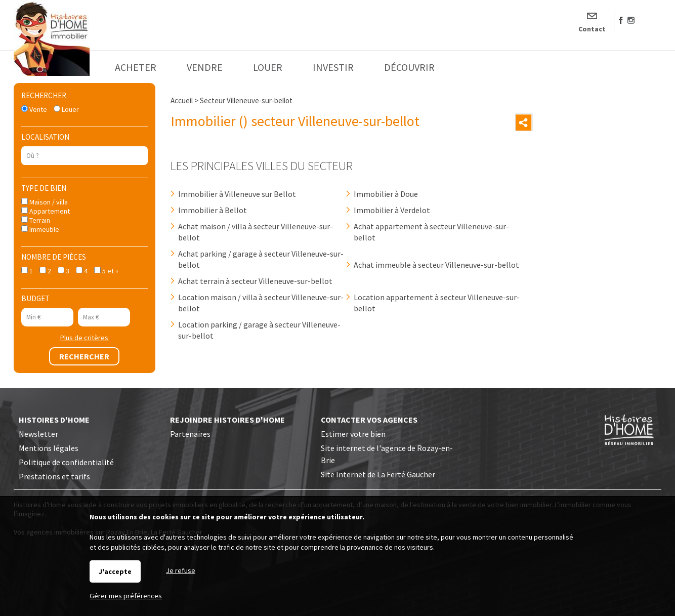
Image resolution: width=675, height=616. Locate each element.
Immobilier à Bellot (213, 210)
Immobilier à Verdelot (392, 210)
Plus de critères (84, 338)
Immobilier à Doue (386, 194)
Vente (34, 109)
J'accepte (115, 571)
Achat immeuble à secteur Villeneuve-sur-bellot (436, 265)
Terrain (36, 220)
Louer (66, 109)
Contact (592, 29)
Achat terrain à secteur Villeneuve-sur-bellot (255, 281)
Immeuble (40, 229)
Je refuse (181, 570)
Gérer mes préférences (126, 596)
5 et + (107, 271)
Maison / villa (45, 202)
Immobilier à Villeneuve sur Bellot (237, 194)
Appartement (46, 211)
